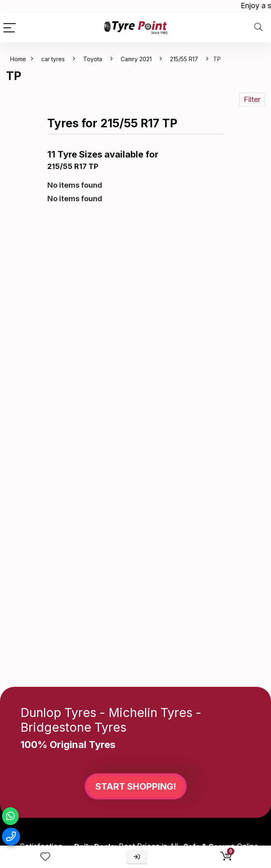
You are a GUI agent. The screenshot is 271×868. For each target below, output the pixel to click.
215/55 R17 (184, 59)
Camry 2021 (136, 59)
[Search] (258, 28)
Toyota (93, 59)
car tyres (53, 59)
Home (18, 59)
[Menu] (10, 28)
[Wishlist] (45, 857)
